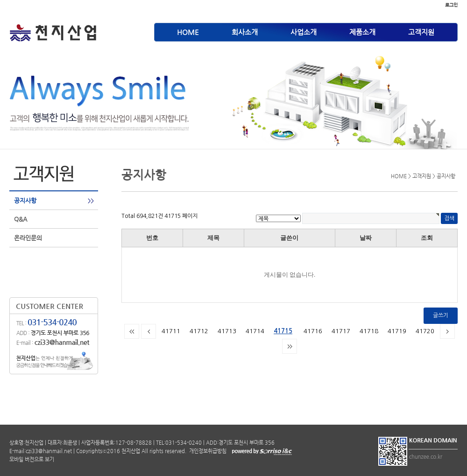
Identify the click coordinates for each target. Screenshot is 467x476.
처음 (132, 331)
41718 (369, 331)
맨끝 (290, 346)
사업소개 (304, 32)
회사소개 (245, 32)
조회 (427, 238)
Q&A (21, 219)
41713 (227, 331)
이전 (149, 331)
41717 (341, 331)
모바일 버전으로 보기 (32, 459)
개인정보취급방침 (207, 451)
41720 (425, 331)
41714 (255, 331)
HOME (188, 32)
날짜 (366, 238)
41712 (199, 331)
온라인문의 (28, 238)
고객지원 (421, 32)
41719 (397, 331)
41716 (313, 331)
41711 (171, 331)
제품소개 (362, 32)
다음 (447, 331)
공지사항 (25, 200)
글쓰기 (441, 315)
